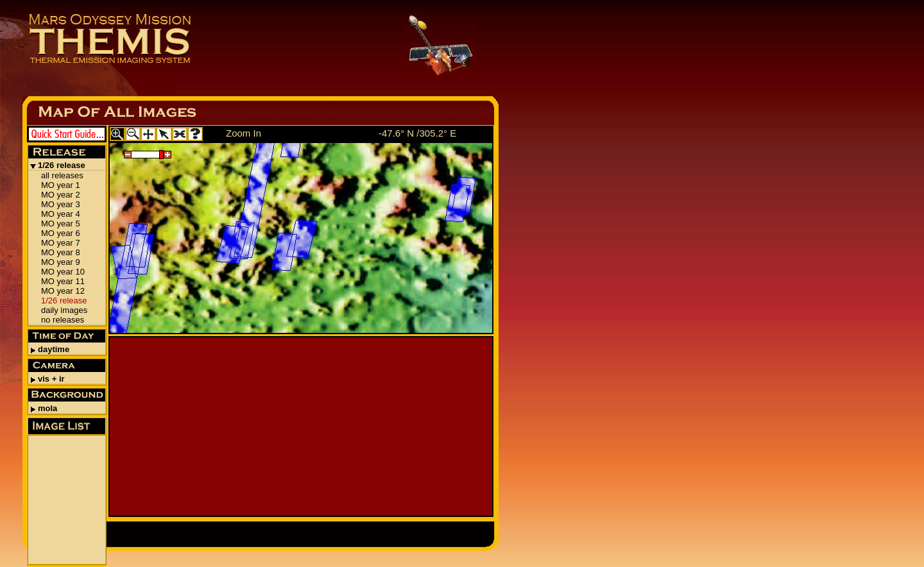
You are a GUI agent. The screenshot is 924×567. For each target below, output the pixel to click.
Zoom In (244, 133)
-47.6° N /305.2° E (417, 133)
